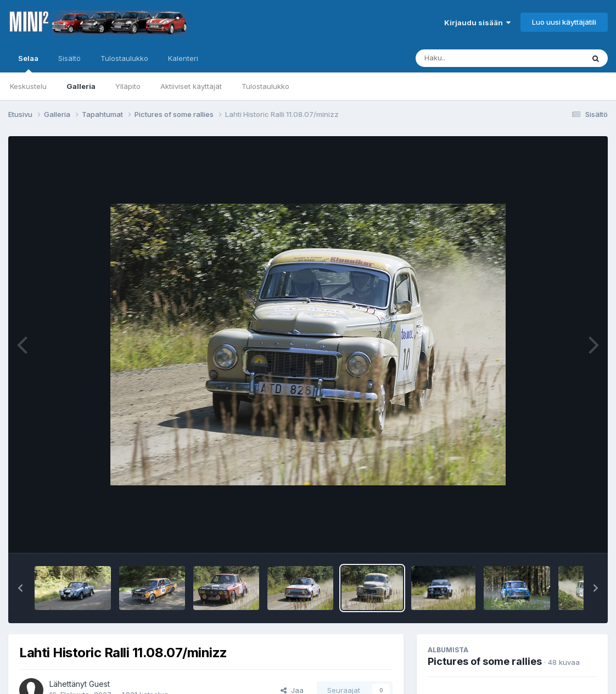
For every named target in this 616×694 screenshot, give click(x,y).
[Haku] (479, 58)
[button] (20, 588)
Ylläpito (128, 86)
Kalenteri (183, 58)
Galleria (81, 86)
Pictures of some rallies (485, 661)
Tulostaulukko (265, 86)
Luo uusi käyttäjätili (564, 22)
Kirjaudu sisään (477, 23)
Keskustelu (28, 86)
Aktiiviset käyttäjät (191, 86)
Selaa (28, 63)
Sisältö (69, 58)
